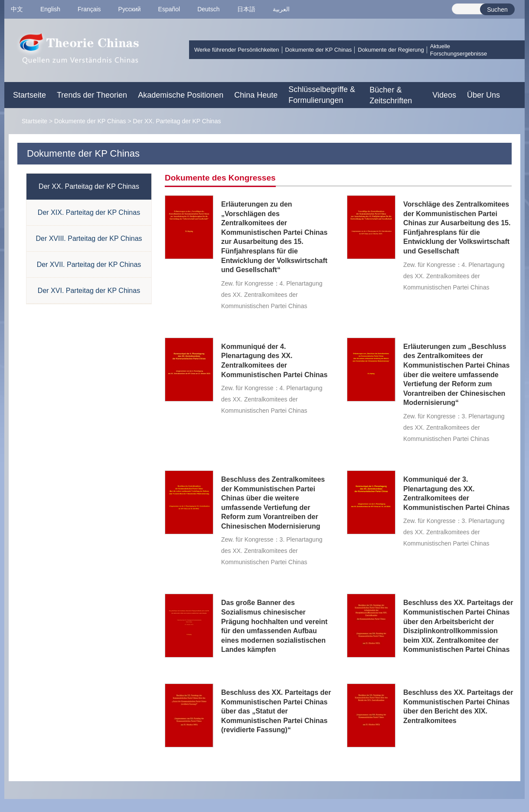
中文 (17, 9)
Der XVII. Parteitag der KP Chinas (89, 265)
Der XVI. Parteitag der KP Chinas (89, 291)
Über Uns (483, 95)
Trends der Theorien (92, 95)
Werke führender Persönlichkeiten (237, 50)
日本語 (246, 9)
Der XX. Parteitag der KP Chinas (177, 121)
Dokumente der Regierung (391, 50)
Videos (444, 95)
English (50, 9)
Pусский (130, 9)
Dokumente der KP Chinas (319, 50)
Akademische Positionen (181, 95)
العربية (281, 9)
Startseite (29, 95)
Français (89, 9)
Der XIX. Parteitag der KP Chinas (89, 212)
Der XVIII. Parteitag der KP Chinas (89, 238)
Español (169, 9)
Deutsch (208, 9)
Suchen (497, 10)
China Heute (256, 95)
